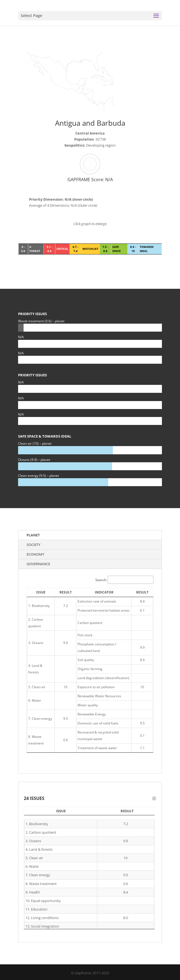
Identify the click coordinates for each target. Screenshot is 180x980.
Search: (124, 580)
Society (34, 545)
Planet (33, 535)
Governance (38, 564)
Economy (35, 554)
